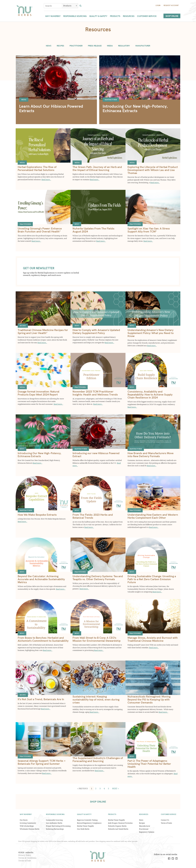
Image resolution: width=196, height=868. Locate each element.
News (49, 46)
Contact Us (165, 820)
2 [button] (96, 788)
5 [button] (108, 788)
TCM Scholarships (27, 826)
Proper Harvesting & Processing (58, 826)
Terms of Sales (166, 823)
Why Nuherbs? (53, 16)
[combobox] (53, 6)
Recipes (60, 46)
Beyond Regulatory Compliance (89, 823)
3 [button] (100, 788)
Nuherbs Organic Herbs (117, 826)
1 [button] (92, 788)
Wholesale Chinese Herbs (30, 829)
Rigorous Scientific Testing (87, 820)
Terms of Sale (25, 861)
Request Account (171, 5)
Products (115, 16)
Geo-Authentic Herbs (54, 823)
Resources (129, 16)
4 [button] (104, 788)
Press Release (95, 46)
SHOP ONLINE (98, 802)
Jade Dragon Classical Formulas (120, 823)
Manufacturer (143, 46)
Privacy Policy (25, 855)
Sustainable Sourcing (54, 820)
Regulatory (124, 46)
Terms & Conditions (27, 858)
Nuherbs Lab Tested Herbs (118, 829)
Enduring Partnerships (55, 829)
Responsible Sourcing (75, 16)
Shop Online (172, 16)
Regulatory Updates (147, 832)
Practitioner (76, 46)
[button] (83, 789)
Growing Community (28, 823)
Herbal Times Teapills (85, 826)
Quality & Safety (98, 16)
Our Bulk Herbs (83, 829)
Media (110, 46)
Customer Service (147, 16)
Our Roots (24, 820)
